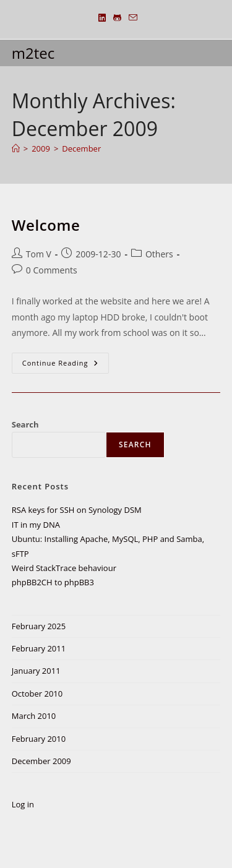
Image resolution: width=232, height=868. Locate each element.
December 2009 (41, 761)
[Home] (16, 148)
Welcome (46, 225)
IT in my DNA (36, 525)
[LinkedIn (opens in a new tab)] (102, 18)
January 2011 (36, 671)
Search (25, 424)
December (81, 148)
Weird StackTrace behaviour (64, 568)
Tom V (39, 254)
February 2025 (39, 626)
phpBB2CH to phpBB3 (53, 582)
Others (159, 254)
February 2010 (39, 739)
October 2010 (37, 694)
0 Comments (52, 270)
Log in (23, 804)
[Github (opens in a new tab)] (117, 18)
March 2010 (34, 716)
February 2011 (39, 648)
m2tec (33, 53)
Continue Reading (66, 363)
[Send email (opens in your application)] (131, 18)
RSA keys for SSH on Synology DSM (77, 510)
